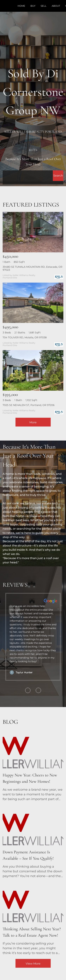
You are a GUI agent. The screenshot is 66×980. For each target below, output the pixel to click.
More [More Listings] (33, 422)
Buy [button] (33, 6)
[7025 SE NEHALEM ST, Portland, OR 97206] (33, 370)
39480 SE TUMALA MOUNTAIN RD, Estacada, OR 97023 (32, 268)
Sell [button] (44, 6)
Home (21, 6)
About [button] (56, 6)
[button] (58, 176)
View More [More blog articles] (33, 964)
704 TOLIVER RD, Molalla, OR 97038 (25, 337)
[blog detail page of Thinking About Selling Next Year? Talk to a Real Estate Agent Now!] (33, 919)
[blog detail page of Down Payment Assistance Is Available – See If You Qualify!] (33, 842)
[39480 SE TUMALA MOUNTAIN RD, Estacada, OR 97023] (33, 232)
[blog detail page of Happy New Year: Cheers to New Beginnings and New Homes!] (33, 765)
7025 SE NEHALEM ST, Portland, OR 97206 (29, 405)
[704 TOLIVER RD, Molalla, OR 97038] (33, 303)
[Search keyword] (28, 176)
